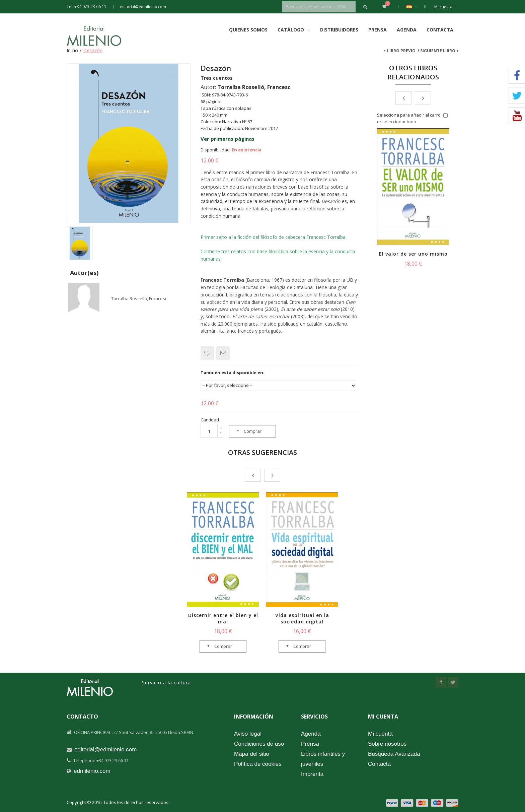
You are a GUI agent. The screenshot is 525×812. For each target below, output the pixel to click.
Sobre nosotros (387, 744)
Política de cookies (258, 764)
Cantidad (210, 420)
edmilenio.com (92, 771)
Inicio (72, 50)
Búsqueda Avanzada (394, 754)
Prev (403, 98)
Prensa (378, 30)
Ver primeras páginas (228, 139)
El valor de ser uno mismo (413, 254)
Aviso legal (248, 734)
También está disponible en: (233, 373)
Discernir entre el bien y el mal (223, 618)
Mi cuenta (446, 7)
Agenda (407, 30)
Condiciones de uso (259, 744)
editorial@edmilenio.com (143, 7)
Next (423, 98)
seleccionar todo (399, 122)
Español (415, 7)
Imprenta (312, 774)
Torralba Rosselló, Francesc (139, 298)
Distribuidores (339, 30)
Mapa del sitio (252, 754)
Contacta (440, 30)
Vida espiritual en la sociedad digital (302, 618)
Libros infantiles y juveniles (323, 759)
